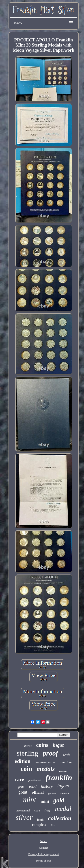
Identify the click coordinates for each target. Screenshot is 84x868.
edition (23, 761)
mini (45, 801)
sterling (28, 753)
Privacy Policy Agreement (43, 854)
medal (63, 808)
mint (30, 800)
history (47, 786)
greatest (52, 793)
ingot (58, 745)
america (65, 793)
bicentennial (23, 810)
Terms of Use (44, 861)
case (37, 810)
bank (40, 820)
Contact (43, 848)
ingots (63, 786)
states (28, 746)
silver (24, 817)
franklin (59, 778)
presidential (35, 780)
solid (33, 786)
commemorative (45, 762)
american (66, 762)
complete (39, 825)
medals (46, 769)
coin (26, 769)
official (38, 792)
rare (19, 779)
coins (42, 745)
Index (44, 841)
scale (66, 755)
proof (51, 753)
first (53, 825)
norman (63, 771)
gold (59, 800)
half (48, 810)
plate (21, 787)
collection (60, 818)
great (23, 792)
